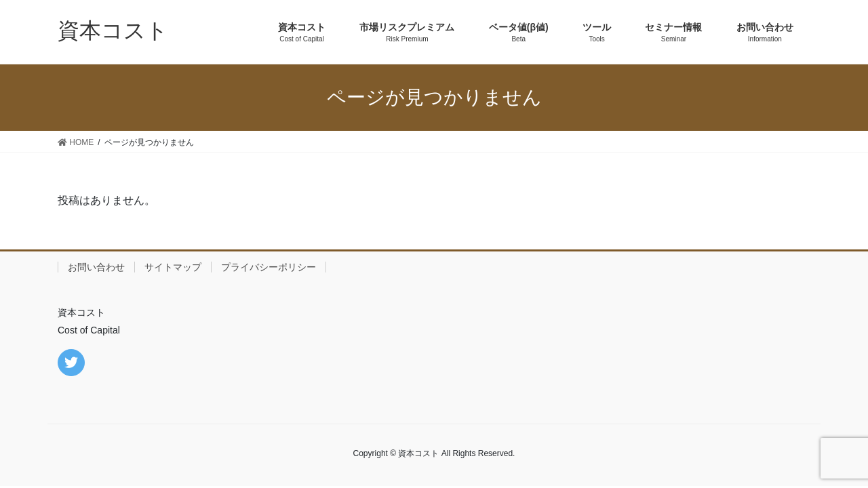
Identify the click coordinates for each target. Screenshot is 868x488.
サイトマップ (173, 267)
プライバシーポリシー (269, 267)
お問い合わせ (96, 267)
